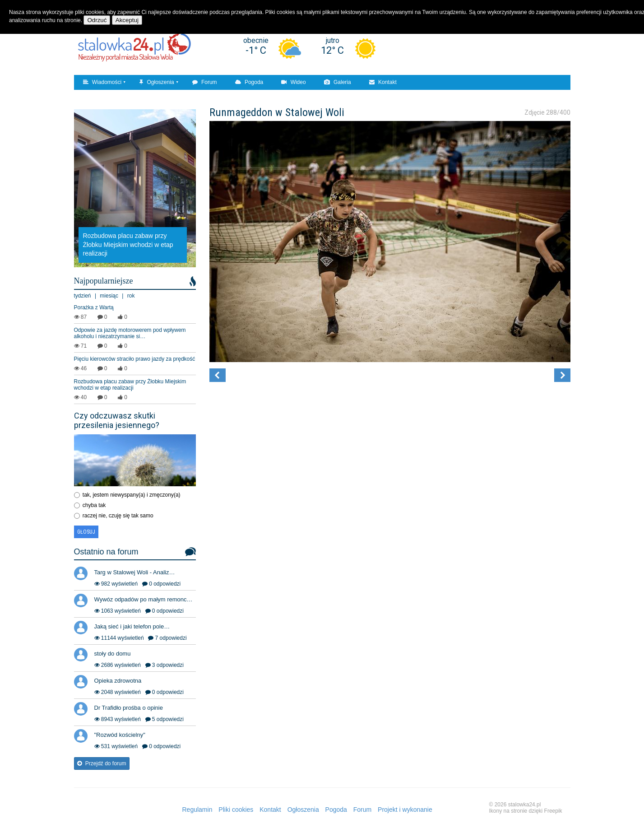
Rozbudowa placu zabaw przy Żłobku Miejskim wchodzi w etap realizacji (130, 385)
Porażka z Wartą (94, 307)
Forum (205, 82)
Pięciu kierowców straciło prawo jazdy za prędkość (135, 359)
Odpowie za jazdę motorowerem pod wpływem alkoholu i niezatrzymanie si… (130, 333)
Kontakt (383, 82)
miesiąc (109, 296)
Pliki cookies (236, 810)
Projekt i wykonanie (405, 810)
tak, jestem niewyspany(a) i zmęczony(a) (132, 495)
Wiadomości (102, 82)
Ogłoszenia (157, 82)
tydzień (83, 296)
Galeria (338, 82)
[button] (218, 375)
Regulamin (197, 810)
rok (131, 296)
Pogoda (249, 82)
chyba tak (94, 505)
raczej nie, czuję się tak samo (118, 516)
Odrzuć (97, 20)
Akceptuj (127, 20)
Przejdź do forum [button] (102, 763)
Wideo (293, 82)
